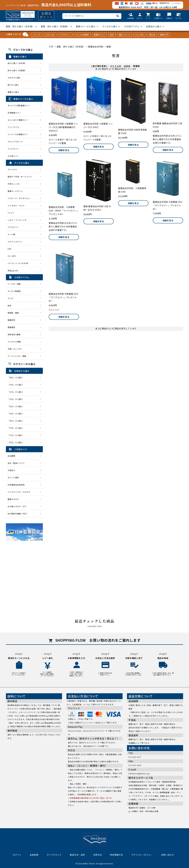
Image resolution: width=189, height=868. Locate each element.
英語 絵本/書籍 (14, 334)
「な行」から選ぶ (16, 406)
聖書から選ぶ (13, 92)
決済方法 (98, 855)
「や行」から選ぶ (16, 428)
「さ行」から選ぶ (16, 392)
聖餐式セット (100, 35)
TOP (51, 47)
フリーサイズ (13, 127)
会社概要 (11, 456)
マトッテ (37, 35)
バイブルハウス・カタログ (19, 492)
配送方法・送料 (77, 855)
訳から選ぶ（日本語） (17, 63)
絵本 (112, 35)
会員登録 (34, 855)
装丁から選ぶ (13, 85)
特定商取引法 (116, 855)
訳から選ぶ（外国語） (17, 70)
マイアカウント (54, 855)
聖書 (109, 47)
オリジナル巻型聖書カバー (19, 105)
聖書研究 (11, 320)
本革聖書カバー (14, 113)
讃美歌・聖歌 (13, 313)
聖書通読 (11, 327)
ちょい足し (140, 35)
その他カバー (13, 156)
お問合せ (11, 470)
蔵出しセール (125, 35)
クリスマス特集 (14, 342)
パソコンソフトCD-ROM (18, 263)
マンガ (10, 298)
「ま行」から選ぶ (16, 421)
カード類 (11, 234)
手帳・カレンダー (15, 349)
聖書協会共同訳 (96, 47)
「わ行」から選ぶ (16, 442)
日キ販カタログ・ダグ (17, 506)
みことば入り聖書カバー (18, 120)
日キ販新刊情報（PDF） (18, 514)
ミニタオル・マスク (16, 205)
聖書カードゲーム (15, 191)
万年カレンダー (14, 184)
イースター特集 (14, 284)
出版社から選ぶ (154, 26)
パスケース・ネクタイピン (19, 198)
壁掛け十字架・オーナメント (20, 177)
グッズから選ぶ (110, 26)
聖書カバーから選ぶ (86, 26)
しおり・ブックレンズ (17, 220)
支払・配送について (16, 463)
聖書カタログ (13, 499)
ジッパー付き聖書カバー (18, 134)
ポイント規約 (13, 477)
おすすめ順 (116, 66)
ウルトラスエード (15, 142)
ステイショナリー (15, 242)
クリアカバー (13, 149)
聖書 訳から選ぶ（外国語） (55, 26)
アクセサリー (65, 35)
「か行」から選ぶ (16, 385)
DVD (10, 249)
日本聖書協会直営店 (16, 485)
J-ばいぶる (50, 35)
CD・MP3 (12, 256)
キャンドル (12, 169)
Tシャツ (11, 213)
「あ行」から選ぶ (16, 377)
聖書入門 (164, 35)
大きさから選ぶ (14, 78)
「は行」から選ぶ (16, 414)
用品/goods (13, 270)
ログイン (17, 855)
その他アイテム (132, 26)
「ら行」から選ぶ (16, 435)
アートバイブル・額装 (17, 356)
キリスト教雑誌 (82, 35)
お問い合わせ (167, 855)
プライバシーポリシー (142, 855)
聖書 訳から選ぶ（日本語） (20, 26)
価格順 (127, 66)
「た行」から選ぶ (16, 399)
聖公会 (152, 35)
